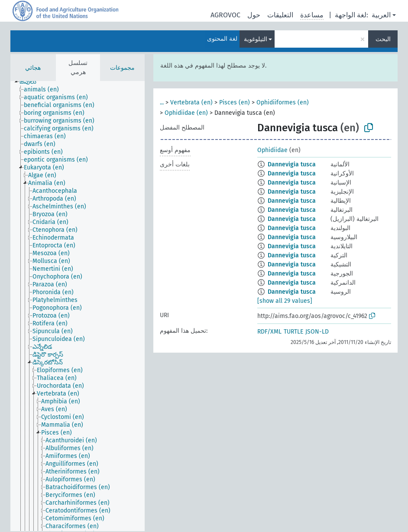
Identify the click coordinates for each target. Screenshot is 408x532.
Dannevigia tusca (292, 164)
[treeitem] (32, 82)
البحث (383, 39)
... (162, 102)
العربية (381, 15)
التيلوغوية (256, 39)
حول (254, 15)
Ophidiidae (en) (186, 113)
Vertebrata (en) (191, 102)
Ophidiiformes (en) (283, 102)
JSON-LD (317, 332)
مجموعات (122, 68)
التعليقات (280, 15)
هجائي (33, 68)
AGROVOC (225, 15)
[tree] (78, 306)
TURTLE (293, 332)
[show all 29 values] (285, 301)
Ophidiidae (272, 150)
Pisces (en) (235, 102)
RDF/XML (269, 332)
